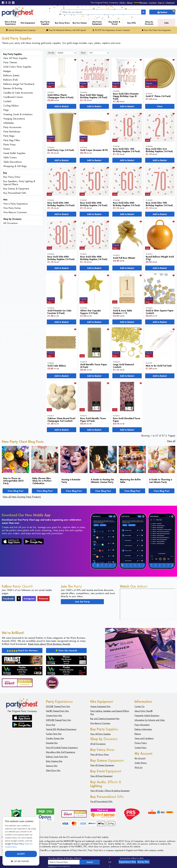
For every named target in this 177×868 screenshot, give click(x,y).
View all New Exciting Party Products (22, 497)
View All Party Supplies (15, 58)
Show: (84, 53)
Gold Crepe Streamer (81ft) (94, 150)
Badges (7, 71)
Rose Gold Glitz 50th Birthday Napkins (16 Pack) (94, 204)
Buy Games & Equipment (16, 189)
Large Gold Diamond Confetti (123, 366)
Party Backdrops (12, 132)
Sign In (161, 3)
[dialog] (21, 841)
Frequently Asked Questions (147, 716)
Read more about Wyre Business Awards (49, 644)
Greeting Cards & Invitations (18, 114)
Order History (141, 763)
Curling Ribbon (11, 106)
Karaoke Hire (52, 743)
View (160, 106)
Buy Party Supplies (45, 23)
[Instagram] (10, 3)
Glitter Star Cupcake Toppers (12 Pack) (91, 312)
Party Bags (9, 136)
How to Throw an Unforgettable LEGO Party (13, 481)
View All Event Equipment (101, 776)
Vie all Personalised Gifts (101, 802)
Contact (153, 3)
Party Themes (10, 62)
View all (171, 441)
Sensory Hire (52, 766)
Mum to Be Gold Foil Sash (159, 366)
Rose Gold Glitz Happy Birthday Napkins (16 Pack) (94, 96)
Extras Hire (143, 862)
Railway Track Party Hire (57, 757)
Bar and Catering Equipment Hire (105, 719)
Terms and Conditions (144, 738)
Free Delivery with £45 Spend (66, 30)
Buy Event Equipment (97, 23)
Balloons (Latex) (11, 75)
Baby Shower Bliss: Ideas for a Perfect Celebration (42, 481)
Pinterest (44, 599)
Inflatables (9, 123)
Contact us (52, 866)
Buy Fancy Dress (63, 23)
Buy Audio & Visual (114, 23)
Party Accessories (12, 127)
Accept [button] (21, 854)
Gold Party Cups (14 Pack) (61, 150)
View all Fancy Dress (100, 754)
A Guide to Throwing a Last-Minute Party (161, 481)
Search (90, 862)
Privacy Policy (141, 743)
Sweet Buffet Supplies (14, 153)
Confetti (7, 101)
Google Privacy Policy (14, 844)
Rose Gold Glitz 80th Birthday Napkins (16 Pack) (61, 258)
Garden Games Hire (55, 738)
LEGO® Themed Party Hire (58, 706)
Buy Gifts (132, 23)
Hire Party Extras (12, 208)
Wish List (139, 768)
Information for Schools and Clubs (150, 720)
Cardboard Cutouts (13, 97)
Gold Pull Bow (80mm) (124, 258)
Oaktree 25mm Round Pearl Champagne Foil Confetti (61, 420)
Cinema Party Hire (54, 716)
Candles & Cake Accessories (18, 93)
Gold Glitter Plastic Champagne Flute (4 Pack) (60, 96)
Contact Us (140, 706)
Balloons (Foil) (11, 80)
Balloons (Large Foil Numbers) (19, 84)
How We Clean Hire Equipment (156, 30)
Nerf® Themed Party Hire (57, 711)
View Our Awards (66, 650)
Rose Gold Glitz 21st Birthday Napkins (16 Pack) (159, 150)
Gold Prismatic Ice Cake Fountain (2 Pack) (59, 312)
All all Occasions (98, 744)
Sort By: (52, 53)
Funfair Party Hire (54, 734)
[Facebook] (3, 3)
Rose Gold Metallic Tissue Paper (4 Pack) (93, 420)
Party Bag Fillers (12, 140)
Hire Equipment (28, 23)
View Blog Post (15, 491)
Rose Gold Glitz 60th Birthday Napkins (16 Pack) (127, 204)
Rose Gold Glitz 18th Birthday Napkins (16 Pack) (127, 150)
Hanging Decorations (14, 119)
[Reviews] (141, 3)
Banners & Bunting (13, 88)
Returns (138, 734)
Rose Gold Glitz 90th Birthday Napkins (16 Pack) (94, 258)
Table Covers (10, 157)
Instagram (29, 599)
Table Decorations (13, 162)
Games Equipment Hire (100, 706)
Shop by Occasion (149, 23)
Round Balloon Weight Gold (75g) (160, 258)
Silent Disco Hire (53, 770)
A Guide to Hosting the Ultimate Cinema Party (102, 481)
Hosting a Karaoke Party (71, 481)
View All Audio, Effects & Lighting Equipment (110, 791)
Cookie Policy (141, 748)
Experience (128, 862)
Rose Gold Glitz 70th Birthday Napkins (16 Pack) (159, 204)
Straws (7, 149)
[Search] (143, 12)
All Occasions (11, 223)
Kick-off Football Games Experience (62, 748)
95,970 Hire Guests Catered (111, 30)
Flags (6, 110)
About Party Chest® (144, 711)
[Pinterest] (13, 3)
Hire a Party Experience (11, 23)
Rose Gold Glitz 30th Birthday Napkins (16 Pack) (61, 204)
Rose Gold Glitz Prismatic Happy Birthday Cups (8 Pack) (126, 96)
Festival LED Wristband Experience (61, 729)
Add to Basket (62, 106)
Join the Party (82, 602)
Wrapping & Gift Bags (15, 166)
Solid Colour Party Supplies (17, 67)
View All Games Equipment (102, 765)
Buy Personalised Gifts (15, 193)
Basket (166, 12)
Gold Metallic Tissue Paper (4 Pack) (94, 366)
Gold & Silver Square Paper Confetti (160, 312)
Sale (166, 23)
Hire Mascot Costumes (15, 212)
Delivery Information (143, 729)
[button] (21, 861)
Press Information (142, 725)
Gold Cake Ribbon (57, 366)
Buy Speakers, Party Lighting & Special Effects (19, 183)
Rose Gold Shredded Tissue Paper (127, 420)
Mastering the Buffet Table (130, 481)
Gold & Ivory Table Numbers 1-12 (122, 312)
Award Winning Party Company (21, 30)
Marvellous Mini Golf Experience (61, 752)
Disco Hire (51, 725)
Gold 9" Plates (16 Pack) (158, 96)
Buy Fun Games (80, 23)
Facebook (8, 599)
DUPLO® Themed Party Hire (58, 720)
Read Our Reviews (22, 650)
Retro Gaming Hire (54, 761)
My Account (140, 758)
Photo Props (10, 145)
